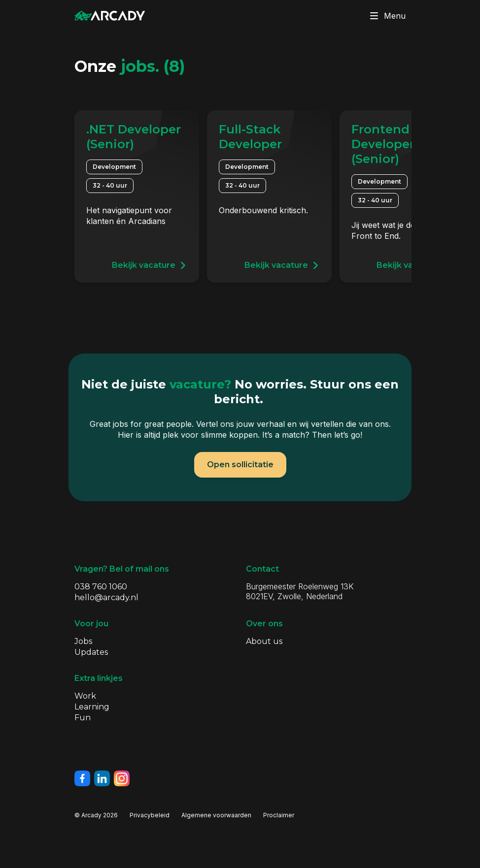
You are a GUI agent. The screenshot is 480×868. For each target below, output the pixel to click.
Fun (83, 718)
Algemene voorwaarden (216, 815)
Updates (91, 652)
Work (85, 696)
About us (264, 641)
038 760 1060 (101, 587)
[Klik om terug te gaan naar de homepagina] (110, 16)
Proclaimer (279, 815)
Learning (92, 707)
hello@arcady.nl (106, 597)
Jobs (83, 641)
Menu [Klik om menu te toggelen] (386, 16)
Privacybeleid (150, 815)
